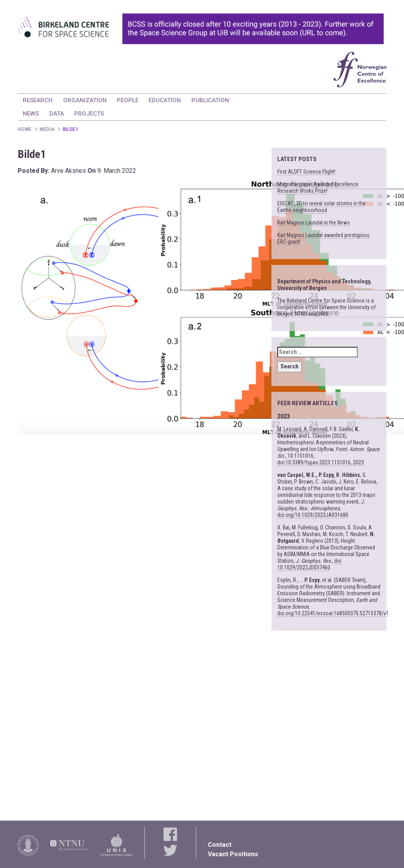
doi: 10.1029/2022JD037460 (310, 564)
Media (47, 129)
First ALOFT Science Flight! (306, 172)
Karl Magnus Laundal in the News (314, 223)
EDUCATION (165, 100)
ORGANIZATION (85, 100)
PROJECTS (89, 114)
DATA (57, 114)
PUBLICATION (210, 100)
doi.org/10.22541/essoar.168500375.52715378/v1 (333, 613)
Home (25, 129)
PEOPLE (128, 100)
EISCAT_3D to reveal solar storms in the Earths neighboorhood (321, 207)
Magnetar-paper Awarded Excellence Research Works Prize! (318, 188)
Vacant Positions (233, 854)
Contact (220, 845)
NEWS (31, 114)
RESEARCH (38, 100)
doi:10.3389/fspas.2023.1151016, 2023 (321, 462)
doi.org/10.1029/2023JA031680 (313, 515)
